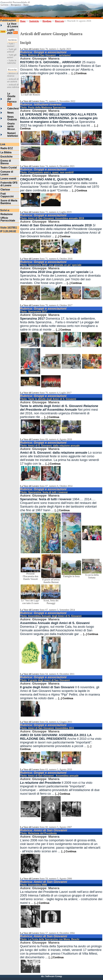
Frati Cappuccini (7, 195)
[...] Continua (79, 73)
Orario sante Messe (11, 126)
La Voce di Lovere (13, 25)
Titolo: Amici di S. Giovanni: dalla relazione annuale (50, 446)
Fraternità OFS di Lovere (9, 184)
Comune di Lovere (7, 173)
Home (23, 21)
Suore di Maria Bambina (9, 202)
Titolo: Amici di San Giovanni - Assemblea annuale (49, 776)
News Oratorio (12, 118)
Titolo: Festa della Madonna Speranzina (43, 108)
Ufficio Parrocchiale (8, 219)
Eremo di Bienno (6, 162)
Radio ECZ (7, 148)
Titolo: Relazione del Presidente (38, 833)
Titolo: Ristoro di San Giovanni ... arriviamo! (45, 55)
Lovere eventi (8, 179)
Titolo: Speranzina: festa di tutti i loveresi (44, 492)
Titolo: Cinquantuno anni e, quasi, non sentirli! (47, 172)
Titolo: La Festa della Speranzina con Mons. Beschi (50, 939)
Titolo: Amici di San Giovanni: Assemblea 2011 (47, 728)
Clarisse (5, 190)
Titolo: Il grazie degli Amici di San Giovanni (45, 680)
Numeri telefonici (13, 135)
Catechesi (13, 109)
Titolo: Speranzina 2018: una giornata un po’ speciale (51, 265)
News (10, 113)
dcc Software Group (52, 976)
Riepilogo (47, 21)
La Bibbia (6, 152)
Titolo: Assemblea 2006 (33, 885)
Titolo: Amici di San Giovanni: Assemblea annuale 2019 (52, 218)
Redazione (7, 214)
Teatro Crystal (9, 168)
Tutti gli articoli (12, 51)
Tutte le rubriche (12, 62)
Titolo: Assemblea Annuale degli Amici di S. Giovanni (51, 616)
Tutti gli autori (12, 56)
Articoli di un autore (13, 80)
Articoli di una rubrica (13, 86)
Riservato (60, 21)
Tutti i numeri (11, 45)
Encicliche (6, 157)
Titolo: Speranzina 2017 (34, 312)
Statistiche (34, 21)
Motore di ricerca (13, 75)
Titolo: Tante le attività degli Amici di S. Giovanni (48, 399)
